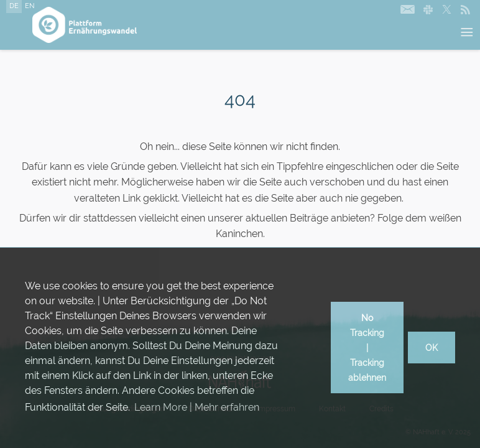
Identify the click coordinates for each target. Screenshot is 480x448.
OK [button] (432, 348)
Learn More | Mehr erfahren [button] (197, 407)
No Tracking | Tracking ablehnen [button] (367, 348)
